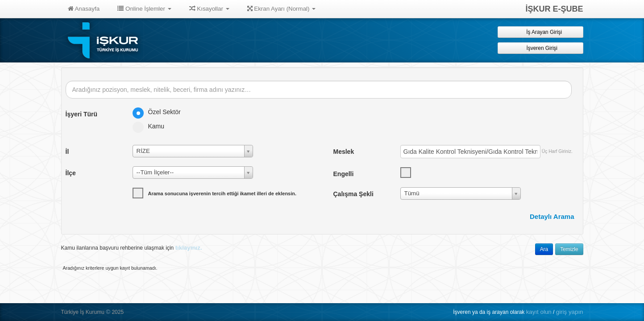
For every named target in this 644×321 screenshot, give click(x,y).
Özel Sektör (160, 112)
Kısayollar (209, 9)
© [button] (108, 312)
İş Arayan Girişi (540, 32)
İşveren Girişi (540, 48)
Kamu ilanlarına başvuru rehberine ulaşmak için (132, 248)
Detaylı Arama (552, 216)
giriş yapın (570, 312)
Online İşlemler (144, 9)
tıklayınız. (189, 248)
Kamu (152, 126)
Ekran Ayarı (282, 9)
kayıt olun (539, 312)
